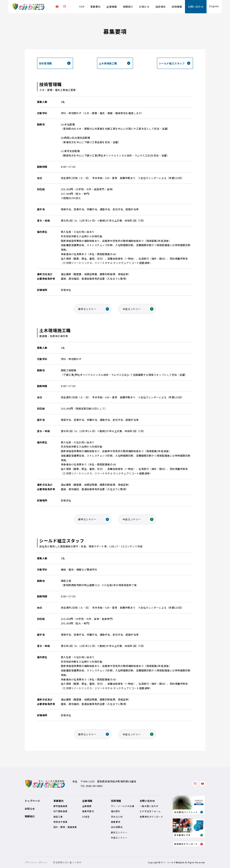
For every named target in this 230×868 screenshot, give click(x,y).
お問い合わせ (196, 7)
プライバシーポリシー (36, 862)
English (214, 6)
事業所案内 (88, 811)
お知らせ (144, 7)
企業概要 (87, 806)
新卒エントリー (87, 309)
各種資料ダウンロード (151, 817)
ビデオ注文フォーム (150, 811)
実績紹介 (128, 7)
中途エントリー (132, 309)
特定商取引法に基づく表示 (67, 862)
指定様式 (161, 7)
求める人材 (117, 817)
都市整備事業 (61, 806)
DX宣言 (86, 817)
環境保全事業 (61, 822)
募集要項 (116, 822)
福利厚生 (116, 811)
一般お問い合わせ (149, 806)
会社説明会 (117, 827)
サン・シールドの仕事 (123, 806)
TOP (82, 7)
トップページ (32, 801)
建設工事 (58, 817)
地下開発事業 (61, 811)
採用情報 (177, 7)
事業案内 (95, 7)
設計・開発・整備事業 (65, 827)
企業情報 (112, 7)
